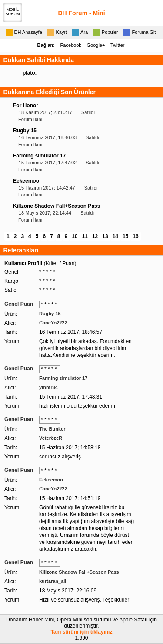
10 (75, 236)
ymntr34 (48, 387)
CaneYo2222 (53, 323)
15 (125, 236)
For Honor (26, 105)
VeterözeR (51, 438)
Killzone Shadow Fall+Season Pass (57, 206)
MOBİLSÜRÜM (13, 12)
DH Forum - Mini (81, 13)
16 (135, 236)
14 (115, 236)
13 (105, 236)
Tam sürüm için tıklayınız (82, 632)
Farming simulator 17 (39, 156)
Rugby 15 (25, 131)
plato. (30, 73)
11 (85, 236)
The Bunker (52, 429)
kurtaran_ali (53, 581)
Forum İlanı (30, 119)
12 (95, 236)
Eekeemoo (26, 181)
